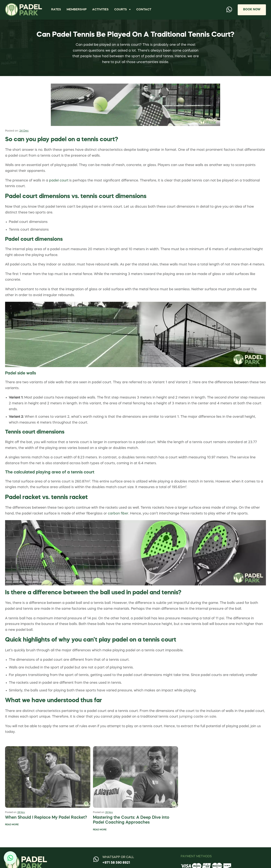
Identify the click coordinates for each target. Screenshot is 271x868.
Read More (12, 825)
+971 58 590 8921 (116, 863)
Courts (121, 10)
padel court (59, 181)
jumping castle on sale (198, 717)
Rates (56, 10)
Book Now (252, 10)
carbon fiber (118, 514)
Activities (100, 10)
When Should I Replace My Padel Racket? (46, 818)
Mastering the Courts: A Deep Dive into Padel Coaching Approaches (131, 820)
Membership (77, 10)
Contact (144, 10)
